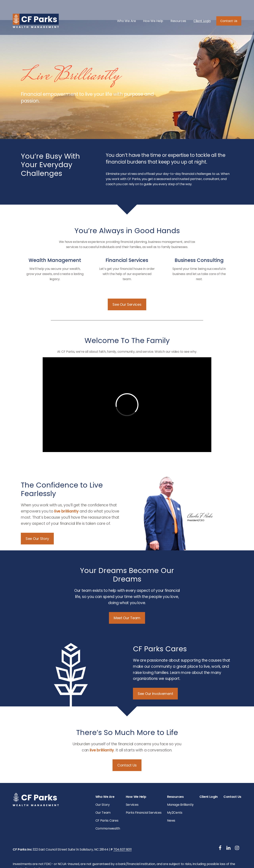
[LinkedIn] (229, 827)
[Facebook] (220, 827)
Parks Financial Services (144, 792)
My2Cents (175, 792)
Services (132, 784)
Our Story (103, 784)
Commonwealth (108, 808)
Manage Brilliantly (180, 784)
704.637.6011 (122, 829)
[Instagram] (237, 827)
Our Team (103, 792)
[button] (127, 14)
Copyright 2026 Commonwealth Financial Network (92, 856)
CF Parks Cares (107, 800)
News (171, 800)
